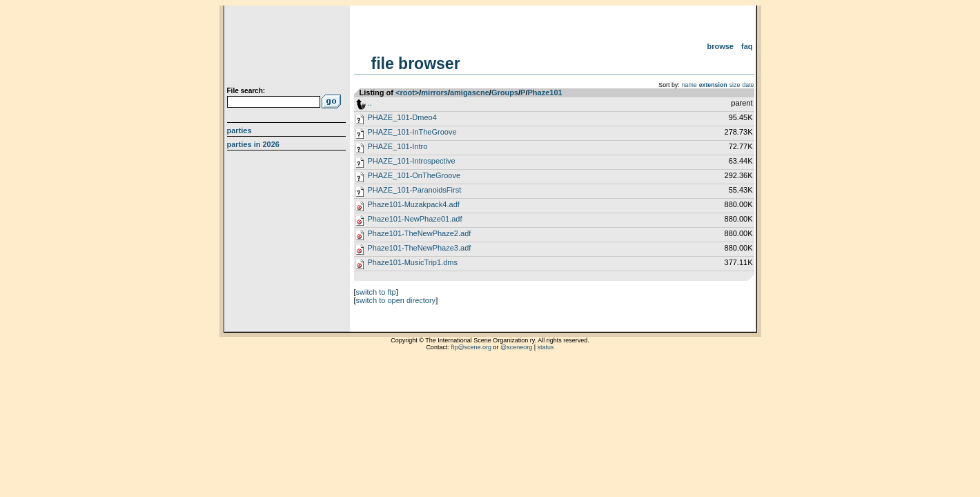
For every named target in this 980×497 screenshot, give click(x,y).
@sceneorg (516, 347)
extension (713, 85)
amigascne (470, 92)
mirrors (434, 92)
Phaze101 (545, 92)
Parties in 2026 (253, 144)
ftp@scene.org (471, 347)
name (689, 85)
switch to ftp (376, 292)
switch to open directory (396, 300)
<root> (407, 92)
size (735, 85)
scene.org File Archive (288, 48)
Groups (505, 92)
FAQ (747, 46)
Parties (239, 130)
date (748, 85)
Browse (720, 46)
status (546, 347)
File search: (246, 91)
